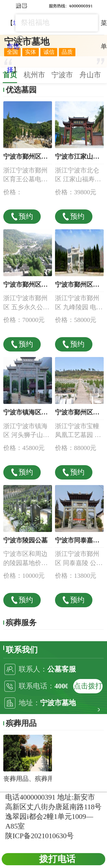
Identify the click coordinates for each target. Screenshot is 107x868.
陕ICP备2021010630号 (39, 836)
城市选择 (13, 46)
